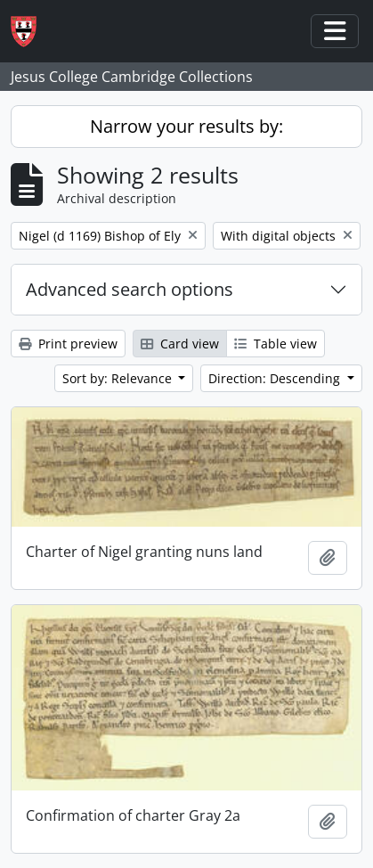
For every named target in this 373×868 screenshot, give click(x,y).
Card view (180, 344)
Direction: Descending (276, 378)
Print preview (68, 344)
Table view (276, 344)
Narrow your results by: (186, 126)
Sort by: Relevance (119, 378)
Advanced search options (130, 289)
